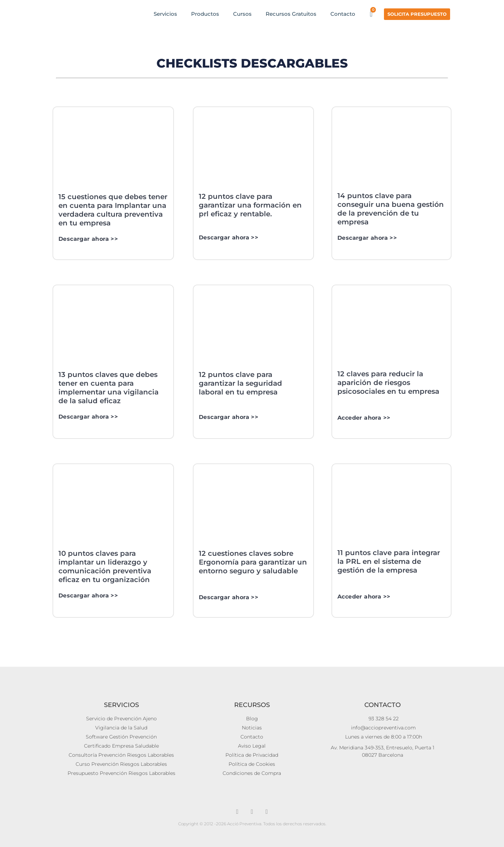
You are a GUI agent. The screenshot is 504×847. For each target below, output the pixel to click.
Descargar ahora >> (88, 239)
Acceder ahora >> (364, 418)
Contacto (343, 14)
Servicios (165, 14)
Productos (205, 14)
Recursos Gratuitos (291, 14)
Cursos (242, 14)
